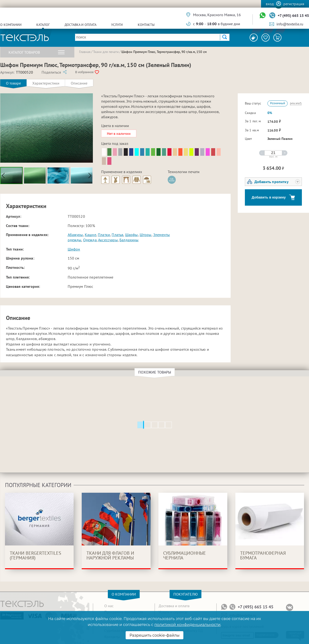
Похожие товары (155, 372)
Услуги (117, 25)
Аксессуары (108, 240)
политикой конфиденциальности (187, 625)
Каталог (43, 25)
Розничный (278, 103)
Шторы (146, 235)
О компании (11, 25)
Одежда (90, 240)
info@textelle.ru (290, 24)
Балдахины (129, 240)
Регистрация (294, 4)
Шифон (74, 249)
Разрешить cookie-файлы (154, 635)
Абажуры (75, 235)
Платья (117, 235)
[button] (90, 175)
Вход (270, 4)
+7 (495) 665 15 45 (293, 15)
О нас (109, 606)
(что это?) (296, 103)
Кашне (90, 235)
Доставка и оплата (81, 25)
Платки (104, 235)
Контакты (146, 25)
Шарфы (132, 235)
